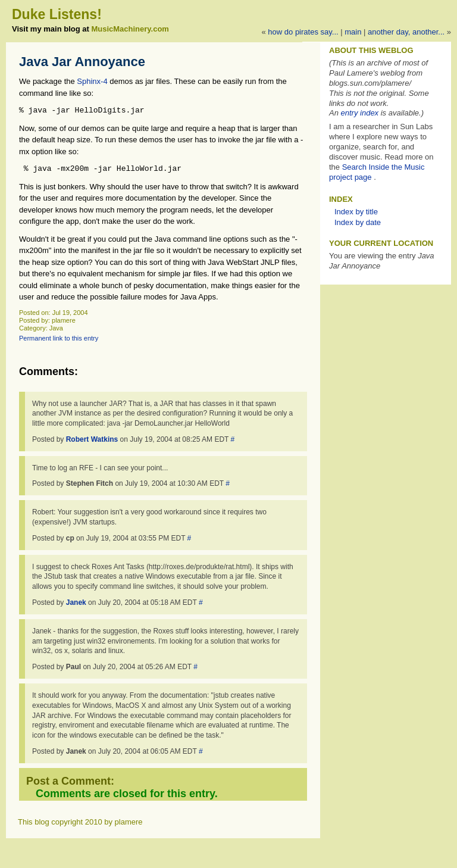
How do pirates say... (303, 32)
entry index (360, 113)
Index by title (356, 212)
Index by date (358, 222)
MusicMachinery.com (130, 29)
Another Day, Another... (406, 32)
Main (353, 32)
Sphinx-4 (92, 81)
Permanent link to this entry (59, 338)
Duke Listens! (57, 14)
